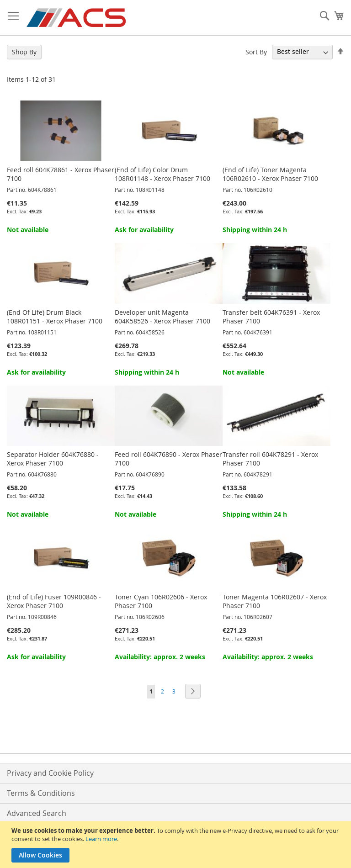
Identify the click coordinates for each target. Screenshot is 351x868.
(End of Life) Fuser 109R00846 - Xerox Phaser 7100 (54, 601)
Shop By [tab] (24, 52)
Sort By (256, 51)
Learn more (101, 839)
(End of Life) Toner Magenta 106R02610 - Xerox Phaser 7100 (270, 174)
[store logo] (77, 18)
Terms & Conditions (41, 793)
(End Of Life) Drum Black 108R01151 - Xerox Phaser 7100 (55, 317)
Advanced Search (37, 813)
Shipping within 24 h (255, 230)
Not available (28, 230)
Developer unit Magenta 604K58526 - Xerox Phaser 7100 (162, 317)
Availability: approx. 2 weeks (160, 657)
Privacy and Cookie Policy (50, 773)
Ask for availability (144, 230)
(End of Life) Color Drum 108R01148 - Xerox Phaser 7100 (162, 174)
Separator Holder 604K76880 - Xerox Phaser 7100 (53, 459)
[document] (177, 844)
